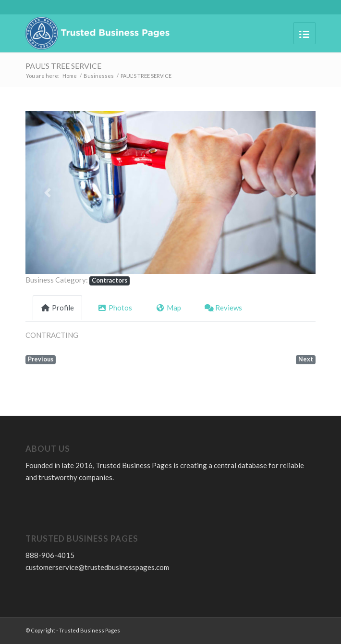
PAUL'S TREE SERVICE (63, 66)
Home (70, 76)
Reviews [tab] (224, 308)
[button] (47, 192)
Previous (41, 359)
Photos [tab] (115, 308)
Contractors (110, 280)
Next (306, 359)
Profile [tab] (57, 308)
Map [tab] (168, 308)
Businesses (99, 76)
